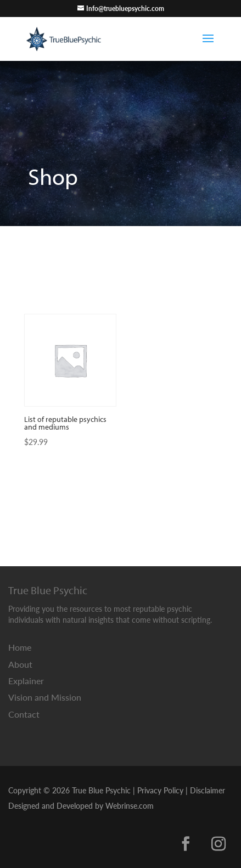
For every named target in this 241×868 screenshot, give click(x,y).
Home (20, 647)
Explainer (26, 681)
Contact (24, 714)
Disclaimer (208, 790)
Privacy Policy (160, 790)
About (20, 664)
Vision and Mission (45, 697)
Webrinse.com (130, 805)
